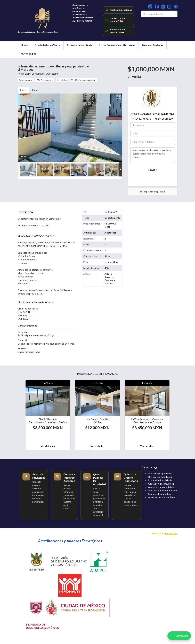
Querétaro (52, 74)
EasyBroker (171, 533)
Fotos (23, 90)
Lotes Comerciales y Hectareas (117, 45)
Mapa (35, 90)
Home (24, 45)
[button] (19, 415)
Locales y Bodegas (153, 45)
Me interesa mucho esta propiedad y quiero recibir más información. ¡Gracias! (153, 155)
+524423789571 (142, 119)
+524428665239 (164, 119)
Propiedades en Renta (80, 45)
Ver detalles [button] (48, 446)
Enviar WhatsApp (152, 180)
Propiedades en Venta (47, 45)
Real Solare (24, 74)
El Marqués (38, 74)
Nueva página (29, 54)
